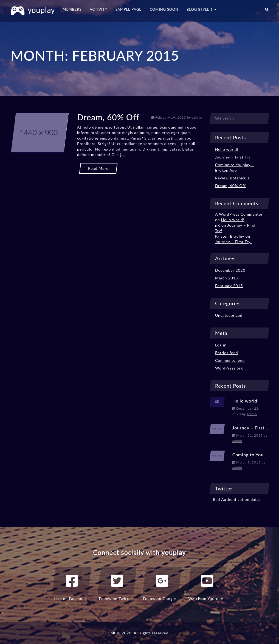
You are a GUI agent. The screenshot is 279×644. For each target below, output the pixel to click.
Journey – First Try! (233, 157)
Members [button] (72, 9)
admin (197, 117)
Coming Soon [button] (164, 9)
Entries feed (227, 353)
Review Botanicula (232, 178)
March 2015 (227, 278)
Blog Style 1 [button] (201, 9)
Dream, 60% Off (108, 117)
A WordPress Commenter (239, 214)
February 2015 (229, 286)
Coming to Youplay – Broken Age (235, 167)
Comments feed (230, 360)
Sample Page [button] (129, 9)
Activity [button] (98, 9)
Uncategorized (229, 315)
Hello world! (227, 149)
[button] (267, 11)
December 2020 (230, 270)
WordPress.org (229, 368)
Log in (221, 345)
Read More (98, 168)
